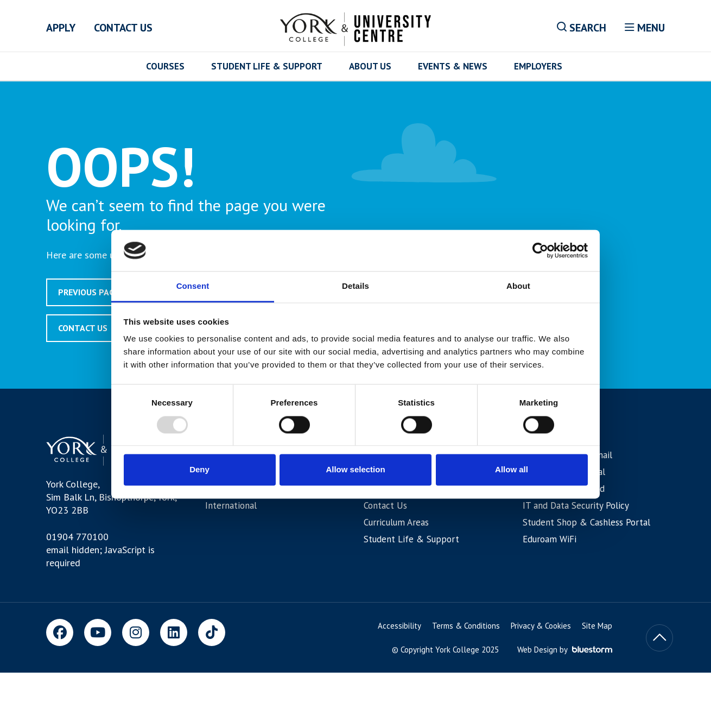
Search (582, 28)
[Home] (356, 27)
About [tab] (518, 286)
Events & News (453, 66)
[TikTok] (212, 632)
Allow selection (355, 470)
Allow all (512, 470)
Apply (61, 28)
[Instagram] (136, 632)
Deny (199, 470)
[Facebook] (60, 632)
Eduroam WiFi (550, 539)
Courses (165, 66)
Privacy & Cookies (541, 626)
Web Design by (565, 650)
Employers (538, 66)
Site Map (597, 626)
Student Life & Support (267, 66)
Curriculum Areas (396, 522)
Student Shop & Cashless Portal (586, 522)
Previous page (89, 292)
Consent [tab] (193, 286)
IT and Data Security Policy (576, 505)
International (231, 505)
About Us (370, 66)
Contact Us (123, 28)
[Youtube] (98, 632)
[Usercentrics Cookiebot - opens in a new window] (540, 250)
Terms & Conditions (466, 626)
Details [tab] (356, 286)
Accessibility (399, 626)
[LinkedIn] (174, 632)
